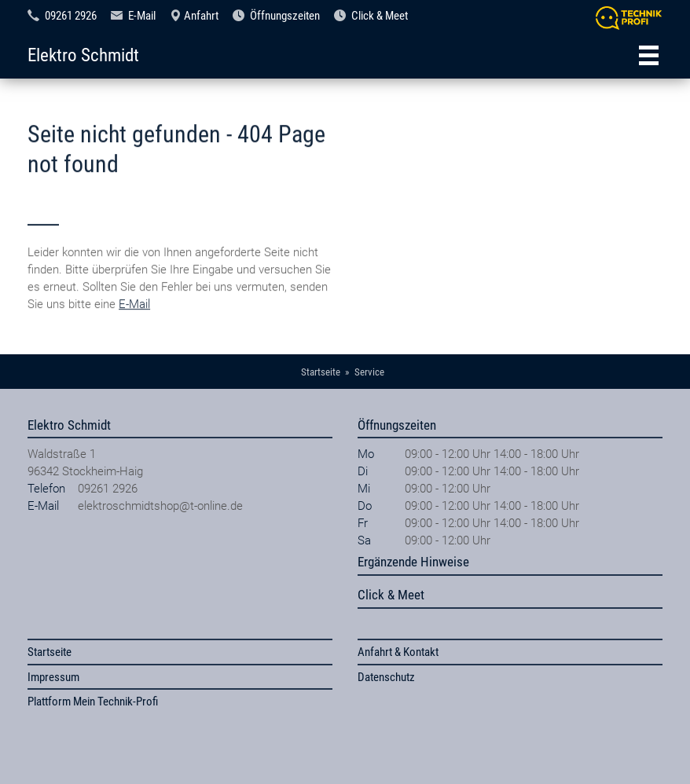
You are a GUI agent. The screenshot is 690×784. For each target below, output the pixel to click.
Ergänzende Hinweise (413, 562)
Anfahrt (201, 16)
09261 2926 (71, 16)
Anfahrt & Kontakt (398, 652)
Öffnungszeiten (285, 16)
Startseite (50, 652)
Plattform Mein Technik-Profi (93, 702)
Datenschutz (386, 677)
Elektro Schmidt (83, 55)
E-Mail (142, 16)
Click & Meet (380, 16)
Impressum (53, 677)
